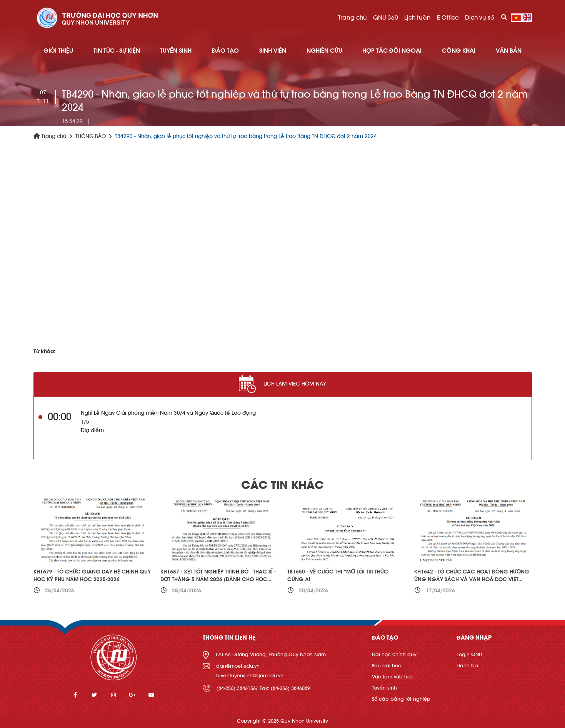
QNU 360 (386, 18)
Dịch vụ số (480, 18)
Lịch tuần (417, 18)
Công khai (459, 51)
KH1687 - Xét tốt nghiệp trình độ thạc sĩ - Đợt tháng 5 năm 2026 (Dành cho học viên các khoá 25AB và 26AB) (218, 579)
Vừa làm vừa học (393, 677)
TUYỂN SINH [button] (176, 51)
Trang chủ (352, 18)
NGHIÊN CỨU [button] (324, 51)
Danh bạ (467, 666)
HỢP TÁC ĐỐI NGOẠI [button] (392, 51)
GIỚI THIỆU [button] (58, 51)
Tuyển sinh (384, 688)
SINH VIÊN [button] (273, 51)
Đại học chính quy (394, 654)
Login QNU (469, 654)
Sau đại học (387, 666)
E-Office (448, 18)
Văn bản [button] (509, 51)
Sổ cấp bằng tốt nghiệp (401, 699)
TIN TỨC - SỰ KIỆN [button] (117, 51)
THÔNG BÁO (91, 136)
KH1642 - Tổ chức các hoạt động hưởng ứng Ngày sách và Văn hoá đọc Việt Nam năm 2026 (472, 579)
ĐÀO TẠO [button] (225, 51)
